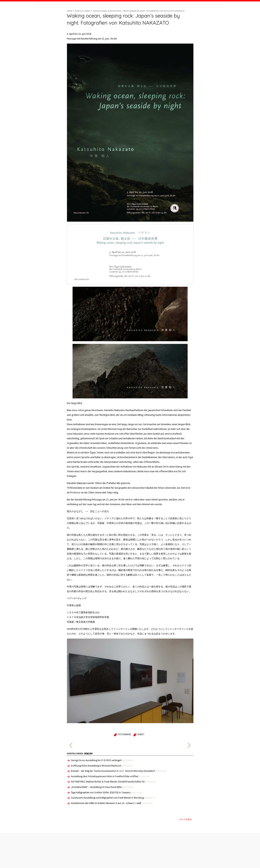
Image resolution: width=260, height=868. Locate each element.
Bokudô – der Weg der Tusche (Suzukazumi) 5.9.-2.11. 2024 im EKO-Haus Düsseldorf (119, 786)
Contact (197, 11)
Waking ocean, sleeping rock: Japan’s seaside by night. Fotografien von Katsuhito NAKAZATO (139, 26)
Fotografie (124, 750)
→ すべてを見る (185, 835)
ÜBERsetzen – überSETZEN (58, 862)
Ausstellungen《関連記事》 (80, 769)
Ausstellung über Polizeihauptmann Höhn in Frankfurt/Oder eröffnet (110, 792)
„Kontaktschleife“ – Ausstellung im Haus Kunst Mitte (102, 803)
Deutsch (144, 858)
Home (70, 26)
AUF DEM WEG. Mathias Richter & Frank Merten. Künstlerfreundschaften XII (113, 797)
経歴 (175, 11)
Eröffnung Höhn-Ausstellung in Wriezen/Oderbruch (102, 781)
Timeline (185, 11)
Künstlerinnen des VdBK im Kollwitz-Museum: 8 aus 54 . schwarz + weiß (112, 819)
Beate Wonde (58, 12)
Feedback (99, 862)
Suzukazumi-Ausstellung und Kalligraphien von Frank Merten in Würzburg (113, 813)
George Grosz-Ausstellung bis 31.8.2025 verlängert (102, 776)
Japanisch (144, 862)
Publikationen (52, 858)
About (167, 11)
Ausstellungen (83, 26)
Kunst (141, 750)
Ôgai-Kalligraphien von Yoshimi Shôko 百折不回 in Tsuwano (106, 808)
